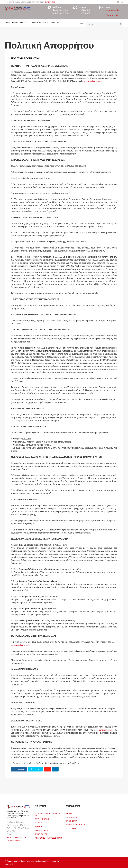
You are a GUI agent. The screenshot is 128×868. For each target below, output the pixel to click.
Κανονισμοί (71, 817)
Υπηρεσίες (25, 23)
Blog (46, 23)
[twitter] (118, 2)
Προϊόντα (36, 23)
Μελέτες (39, 827)
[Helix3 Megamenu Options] (82, 23)
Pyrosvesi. (12, 861)
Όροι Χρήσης (71, 829)
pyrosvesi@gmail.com (113, 10)
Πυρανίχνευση (42, 819)
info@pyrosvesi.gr (112, 15)
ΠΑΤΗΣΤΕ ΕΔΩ (50, 2)
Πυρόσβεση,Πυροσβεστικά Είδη (48, 814)
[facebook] (114, 2)
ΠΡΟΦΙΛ (15, 23)
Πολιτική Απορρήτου (75, 825)
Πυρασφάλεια (41, 823)
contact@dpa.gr (106, 730)
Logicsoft (9, 864)
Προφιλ (69, 813)
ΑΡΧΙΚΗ (7, 23)
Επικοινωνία (55, 23)
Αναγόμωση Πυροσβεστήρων (49, 838)
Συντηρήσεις (41, 834)
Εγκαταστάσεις (42, 830)
